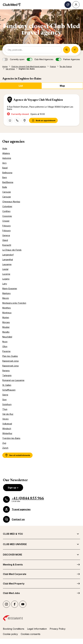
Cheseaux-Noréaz (11, 202)
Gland (5, 240)
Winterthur (7, 433)
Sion (4, 400)
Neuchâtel (7, 337)
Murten (6, 317)
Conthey (6, 211)
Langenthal (8, 260)
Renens (6, 371)
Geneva (6, 235)
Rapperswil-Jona (10, 361)
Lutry (5, 284)
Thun (5, 409)
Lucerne (6, 274)
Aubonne (7, 158)
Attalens (6, 153)
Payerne (6, 351)
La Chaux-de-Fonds (12, 250)
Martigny (7, 293)
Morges (6, 322)
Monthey (7, 308)
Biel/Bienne (8, 182)
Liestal (5, 269)
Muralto (6, 332)
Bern (5, 177)
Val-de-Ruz (8, 414)
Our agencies (13, 142)
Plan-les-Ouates (10, 356)
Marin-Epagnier (10, 288)
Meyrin (6, 298)
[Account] (76, 5)
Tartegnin (7, 375)
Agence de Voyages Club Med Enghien (38, 100)
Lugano (6, 279)
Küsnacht (7, 245)
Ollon (5, 346)
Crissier (6, 221)
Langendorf (8, 255)
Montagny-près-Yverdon (14, 303)
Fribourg (6, 226)
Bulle (5, 187)
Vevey (5, 419)
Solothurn (7, 404)
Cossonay (7, 216)
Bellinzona (7, 173)
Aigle (5, 148)
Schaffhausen (9, 390)
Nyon (5, 342)
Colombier (7, 206)
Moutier (6, 327)
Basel (5, 168)
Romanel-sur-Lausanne (13, 380)
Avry (4, 163)
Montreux (7, 313)
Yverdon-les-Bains (11, 438)
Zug (4, 443)
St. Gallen (7, 385)
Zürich (5, 448)
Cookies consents (31, 634)
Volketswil (7, 424)
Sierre (5, 395)
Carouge (7, 192)
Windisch (7, 429)
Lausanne (7, 264)
